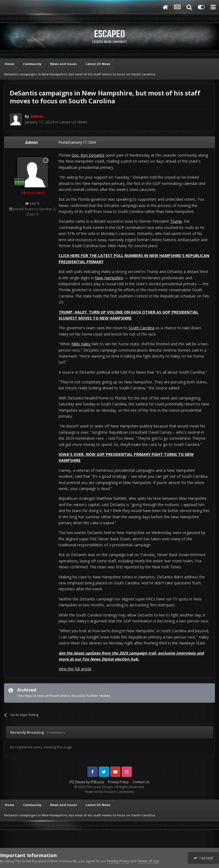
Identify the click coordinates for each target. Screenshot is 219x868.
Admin (31, 142)
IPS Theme (77, 782)
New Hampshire (109, 278)
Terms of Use (148, 861)
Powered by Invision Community (110, 792)
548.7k (33, 203)
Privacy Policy (118, 782)
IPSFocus (97, 782)
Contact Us (141, 782)
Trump (176, 221)
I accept (203, 858)
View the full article (75, 669)
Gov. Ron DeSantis (88, 155)
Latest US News (73, 122)
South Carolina (142, 328)
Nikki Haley (81, 344)
